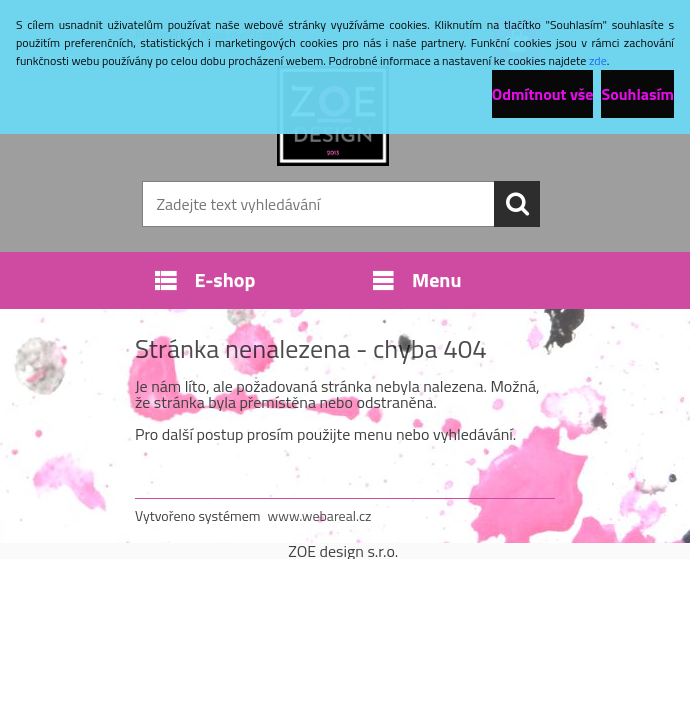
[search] (517, 204)
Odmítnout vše (543, 94)
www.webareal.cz (320, 515)
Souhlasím (637, 94)
